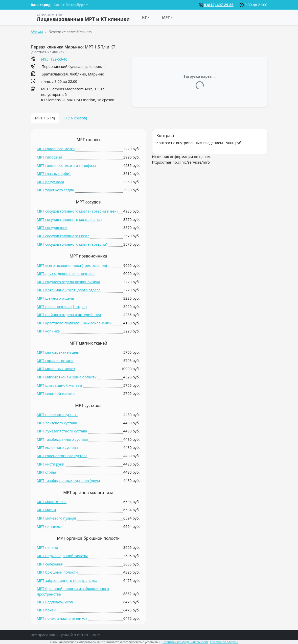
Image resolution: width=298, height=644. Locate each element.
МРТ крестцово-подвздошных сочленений (74, 323)
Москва (37, 32)
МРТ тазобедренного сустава (62, 439)
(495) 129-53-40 (54, 59)
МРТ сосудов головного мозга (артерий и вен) (77, 211)
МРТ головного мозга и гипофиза (66, 165)
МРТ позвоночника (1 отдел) (62, 307)
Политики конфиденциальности (185, 642)
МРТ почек (46, 610)
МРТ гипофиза (50, 157)
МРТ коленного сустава (57, 447)
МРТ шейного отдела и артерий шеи (69, 315)
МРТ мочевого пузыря (56, 518)
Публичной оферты (224, 642)
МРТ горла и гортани (55, 361)
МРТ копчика (48, 331)
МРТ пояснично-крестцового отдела (69, 290)
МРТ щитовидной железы (60, 385)
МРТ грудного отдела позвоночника (68, 282)
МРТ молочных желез (56, 369)
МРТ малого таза (52, 502)
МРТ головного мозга (56, 149)
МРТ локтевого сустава (57, 423)
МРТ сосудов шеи (52, 228)
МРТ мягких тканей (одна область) (67, 377)
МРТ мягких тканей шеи (58, 352)
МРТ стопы (46, 472)
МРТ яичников (50, 526)
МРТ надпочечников (55, 602)
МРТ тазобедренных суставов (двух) (68, 481)
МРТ (166, 17)
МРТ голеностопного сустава (62, 456)
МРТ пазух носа (51, 182)
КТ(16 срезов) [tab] (75, 118)
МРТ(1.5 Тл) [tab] (45, 118)
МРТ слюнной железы (56, 393)
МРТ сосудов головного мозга (63, 236)
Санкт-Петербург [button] (69, 5)
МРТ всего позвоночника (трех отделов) (72, 265)
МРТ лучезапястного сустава (62, 431)
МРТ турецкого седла (56, 190)
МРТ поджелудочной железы (62, 556)
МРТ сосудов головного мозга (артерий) (72, 244)
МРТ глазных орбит (54, 174)
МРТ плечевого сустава (57, 415)
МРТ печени (48, 547)
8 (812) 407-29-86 (219, 5)
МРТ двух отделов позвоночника (66, 274)
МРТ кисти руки (51, 464)
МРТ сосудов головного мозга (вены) (69, 220)
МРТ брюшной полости (57, 572)
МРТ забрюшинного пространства (67, 581)
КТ (144, 17)
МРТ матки (47, 510)
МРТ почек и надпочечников (62, 618)
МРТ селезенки (50, 564)
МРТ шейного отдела (55, 298)
